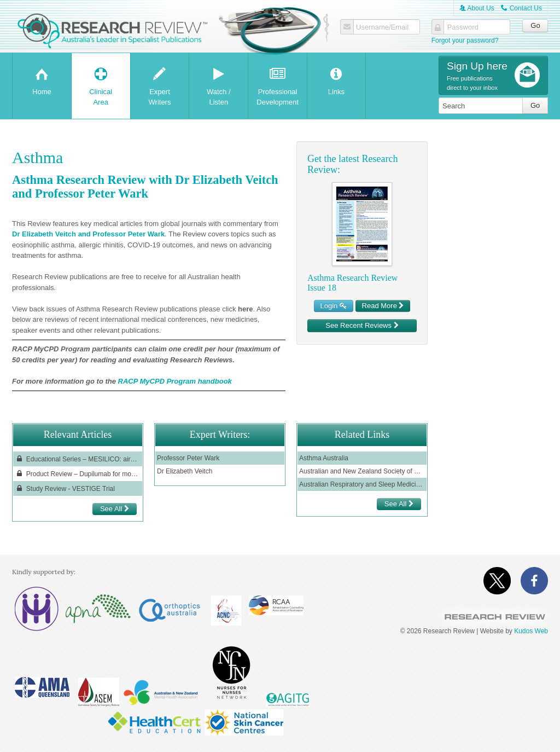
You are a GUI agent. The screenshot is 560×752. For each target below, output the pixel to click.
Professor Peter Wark (188, 458)
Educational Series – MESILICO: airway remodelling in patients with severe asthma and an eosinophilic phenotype (78, 459)
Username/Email (382, 27)
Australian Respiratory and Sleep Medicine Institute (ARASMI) (362, 484)
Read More (383, 306)
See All (115, 509)
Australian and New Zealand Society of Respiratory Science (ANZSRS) (362, 471)
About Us (477, 8)
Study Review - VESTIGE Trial (65, 488)
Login (334, 306)
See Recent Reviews (362, 325)
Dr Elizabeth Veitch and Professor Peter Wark (88, 234)
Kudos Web (531, 631)
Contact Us (521, 8)
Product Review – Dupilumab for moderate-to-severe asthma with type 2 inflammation (78, 474)
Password (463, 27)
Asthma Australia (324, 458)
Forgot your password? (465, 41)
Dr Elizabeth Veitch (185, 471)
